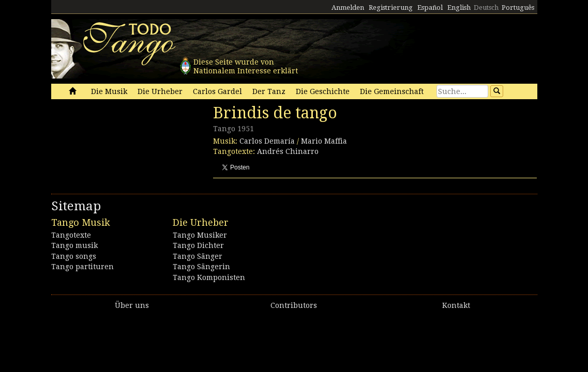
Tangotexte (71, 235)
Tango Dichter (198, 245)
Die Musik (109, 91)
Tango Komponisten (209, 277)
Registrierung (391, 7)
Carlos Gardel (217, 91)
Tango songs (74, 256)
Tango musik (74, 245)
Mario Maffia (324, 141)
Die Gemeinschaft (392, 91)
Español (430, 7)
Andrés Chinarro (288, 151)
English (459, 7)
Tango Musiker (200, 235)
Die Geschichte (323, 91)
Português (518, 7)
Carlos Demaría (267, 141)
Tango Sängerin (201, 267)
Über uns (132, 305)
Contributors (294, 305)
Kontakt (456, 305)
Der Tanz (269, 91)
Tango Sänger (198, 256)
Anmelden (348, 7)
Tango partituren (82, 267)
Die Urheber (160, 91)
